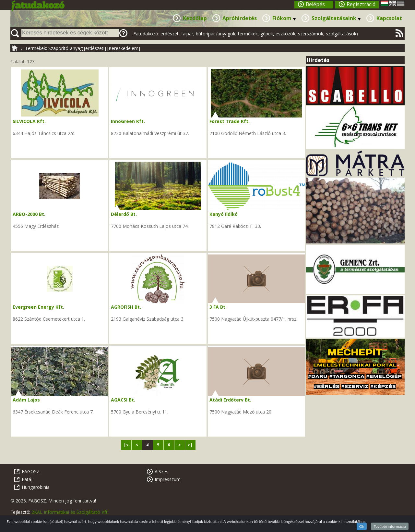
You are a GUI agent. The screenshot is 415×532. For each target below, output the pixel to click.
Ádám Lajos (26, 400)
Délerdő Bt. (124, 214)
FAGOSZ (31, 471)
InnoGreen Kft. (128, 121)
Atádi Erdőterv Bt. (230, 400)
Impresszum (168, 479)
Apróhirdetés (240, 18)
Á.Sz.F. (161, 471)
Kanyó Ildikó (224, 214)
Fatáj (27, 479)
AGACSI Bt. (123, 400)
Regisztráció (361, 4)
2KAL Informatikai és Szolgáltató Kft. (70, 512)
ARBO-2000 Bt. (29, 214)
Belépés (315, 4)
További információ (390, 526)
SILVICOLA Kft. (29, 121)
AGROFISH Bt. (126, 307)
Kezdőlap (195, 18)
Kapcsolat (389, 18)
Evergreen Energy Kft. (38, 307)
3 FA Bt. (218, 307)
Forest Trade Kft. (230, 121)
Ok (362, 526)
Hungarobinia (36, 487)
